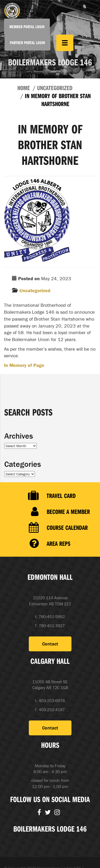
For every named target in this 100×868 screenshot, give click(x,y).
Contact (50, 644)
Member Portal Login (27, 27)
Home (24, 88)
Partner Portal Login (27, 43)
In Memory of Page (24, 365)
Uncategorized (55, 88)
